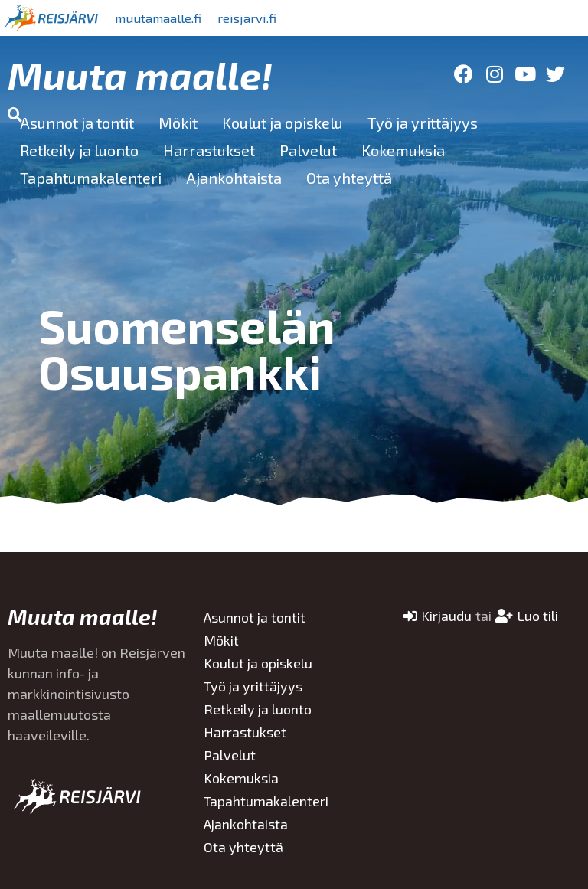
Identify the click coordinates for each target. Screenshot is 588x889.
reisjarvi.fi (267, 18)
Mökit (178, 123)
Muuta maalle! (140, 74)
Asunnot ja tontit (77, 123)
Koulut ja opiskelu (283, 123)
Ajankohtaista (234, 178)
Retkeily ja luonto (79, 150)
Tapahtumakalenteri (91, 178)
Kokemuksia (403, 150)
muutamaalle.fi (166, 18)
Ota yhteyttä (349, 178)
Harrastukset (209, 150)
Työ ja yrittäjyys (423, 123)
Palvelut (308, 150)
